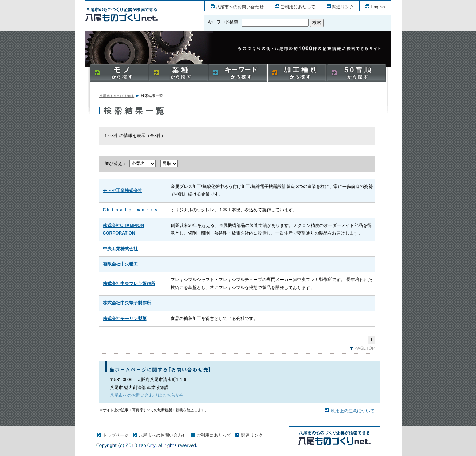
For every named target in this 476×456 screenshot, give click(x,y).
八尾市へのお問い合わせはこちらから (147, 395)
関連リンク (343, 7)
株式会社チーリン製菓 (125, 319)
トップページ (116, 435)
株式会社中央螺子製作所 (127, 303)
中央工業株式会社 (120, 249)
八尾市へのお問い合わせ (240, 7)
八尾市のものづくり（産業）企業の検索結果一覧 (122, 14)
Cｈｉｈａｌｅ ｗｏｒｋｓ (131, 210)
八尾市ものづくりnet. (117, 96)
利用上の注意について (353, 411)
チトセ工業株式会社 (123, 191)
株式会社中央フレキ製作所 (129, 284)
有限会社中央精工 (120, 264)
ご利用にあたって (298, 7)
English (378, 7)
